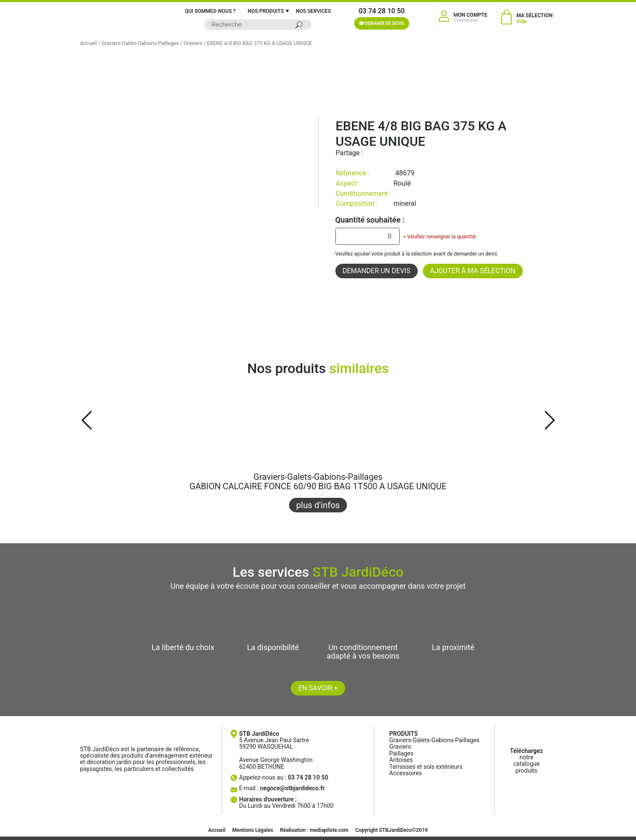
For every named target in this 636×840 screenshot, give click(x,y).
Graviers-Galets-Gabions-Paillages (140, 43)
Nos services (313, 11)
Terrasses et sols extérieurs (426, 767)
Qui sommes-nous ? (210, 11)
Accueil (89, 43)
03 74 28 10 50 (381, 11)
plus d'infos (318, 505)
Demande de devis (382, 23)
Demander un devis (377, 271)
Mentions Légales (252, 830)
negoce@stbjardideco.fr (292, 788)
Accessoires (406, 773)
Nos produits (265, 11)
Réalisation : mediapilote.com (314, 830)
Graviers (193, 43)
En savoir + (318, 688)
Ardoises (401, 760)
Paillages (402, 753)
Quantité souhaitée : (370, 220)
